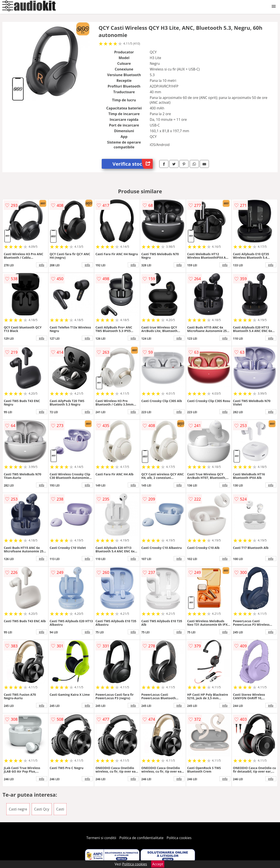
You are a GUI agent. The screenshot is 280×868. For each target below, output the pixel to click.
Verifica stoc (133, 164)
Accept (158, 864)
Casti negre (18, 809)
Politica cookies (179, 838)
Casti (60, 809)
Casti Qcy (42, 809)
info (42, 265)
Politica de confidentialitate (142, 838)
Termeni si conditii (101, 838)
